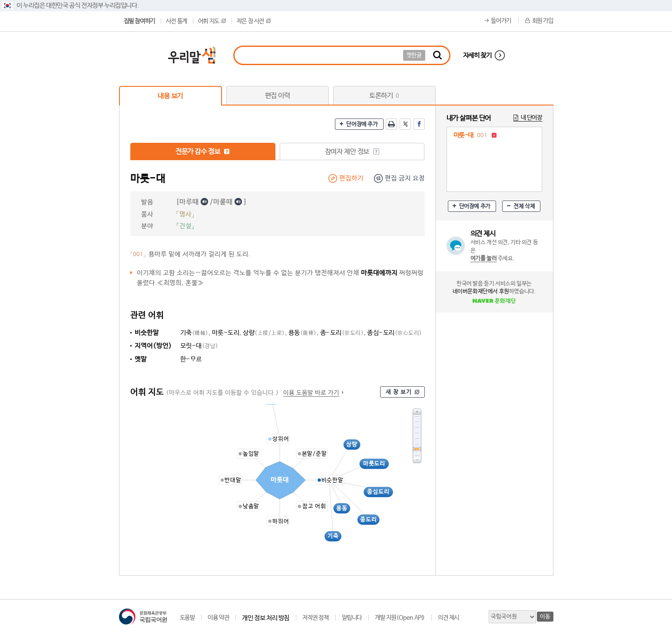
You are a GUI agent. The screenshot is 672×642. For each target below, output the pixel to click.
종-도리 (342, 333)
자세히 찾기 (477, 55)
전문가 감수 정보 (203, 152)
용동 (303, 333)
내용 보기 (170, 96)
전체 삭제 (524, 206)
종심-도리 (395, 333)
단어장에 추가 (362, 124)
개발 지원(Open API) (400, 618)
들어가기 (501, 21)
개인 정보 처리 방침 (266, 618)
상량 (264, 333)
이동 (545, 617)
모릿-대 (199, 346)
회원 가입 (543, 21)
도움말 (187, 618)
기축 (194, 333)
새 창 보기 (399, 392)
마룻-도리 (226, 333)
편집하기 (351, 178)
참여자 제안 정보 (352, 152)
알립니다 (352, 618)
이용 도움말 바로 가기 (311, 393)
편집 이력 (278, 96)
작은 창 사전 (254, 21)
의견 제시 (449, 618)
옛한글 (414, 55)
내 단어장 (531, 118)
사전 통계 (177, 21)
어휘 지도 (212, 21)
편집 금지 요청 (405, 178)
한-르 (191, 359)
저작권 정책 (316, 618)
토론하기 (384, 96)
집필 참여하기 (139, 21)
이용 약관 (218, 618)
